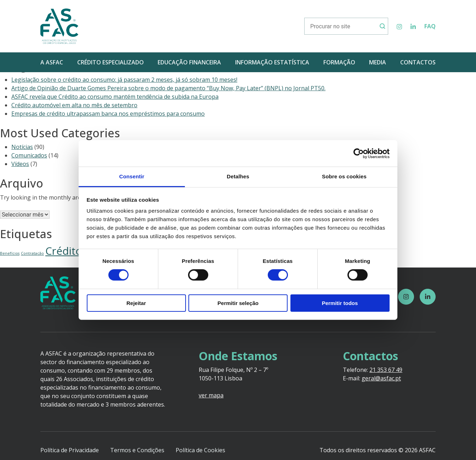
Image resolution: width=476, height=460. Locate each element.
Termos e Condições (137, 450)
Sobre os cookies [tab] (344, 176)
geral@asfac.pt (381, 378)
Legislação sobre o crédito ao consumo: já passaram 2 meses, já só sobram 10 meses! (124, 80)
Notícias (22, 147)
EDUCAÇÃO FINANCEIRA (189, 62)
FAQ (430, 26)
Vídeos (20, 164)
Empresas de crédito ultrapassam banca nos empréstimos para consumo (108, 114)
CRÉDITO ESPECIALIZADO (110, 62)
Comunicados (29, 155)
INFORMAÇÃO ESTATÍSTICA (272, 62)
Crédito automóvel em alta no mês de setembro (74, 105)
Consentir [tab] (132, 176)
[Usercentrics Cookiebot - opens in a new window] (359, 153)
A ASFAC (52, 62)
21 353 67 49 (386, 370)
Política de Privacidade (70, 450)
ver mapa (211, 395)
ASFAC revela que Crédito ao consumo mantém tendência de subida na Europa (115, 97)
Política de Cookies (200, 450)
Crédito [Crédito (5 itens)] (64, 251)
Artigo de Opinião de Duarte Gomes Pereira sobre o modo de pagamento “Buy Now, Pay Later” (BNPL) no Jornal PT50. (168, 88)
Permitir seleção (238, 303)
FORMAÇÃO (339, 62)
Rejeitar (136, 303)
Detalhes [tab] (238, 176)
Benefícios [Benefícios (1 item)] (10, 253)
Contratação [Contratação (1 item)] (32, 253)
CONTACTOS (418, 62)
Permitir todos (340, 303)
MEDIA (378, 62)
